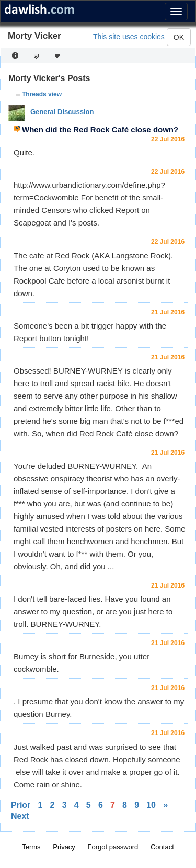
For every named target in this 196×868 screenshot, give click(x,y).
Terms (31, 847)
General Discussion (62, 112)
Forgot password (113, 847)
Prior (21, 805)
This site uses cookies (129, 37)
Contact (162, 847)
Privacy (64, 847)
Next (20, 816)
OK (179, 37)
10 (151, 805)
